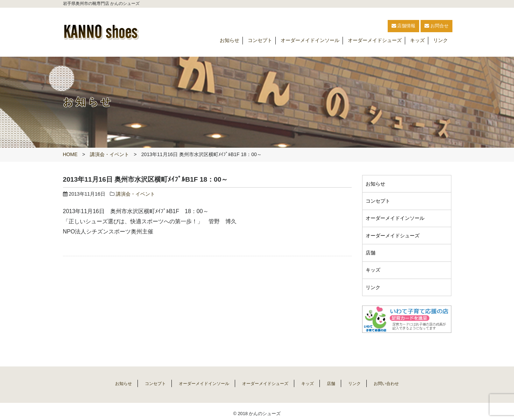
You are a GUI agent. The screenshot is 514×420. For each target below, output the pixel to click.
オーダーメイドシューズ (375, 41)
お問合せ (429, 26)
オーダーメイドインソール (310, 41)
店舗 (372, 250)
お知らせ (230, 41)
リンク (441, 41)
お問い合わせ (400, 379)
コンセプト (260, 41)
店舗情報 (376, 26)
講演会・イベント (110, 154)
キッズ (417, 41)
